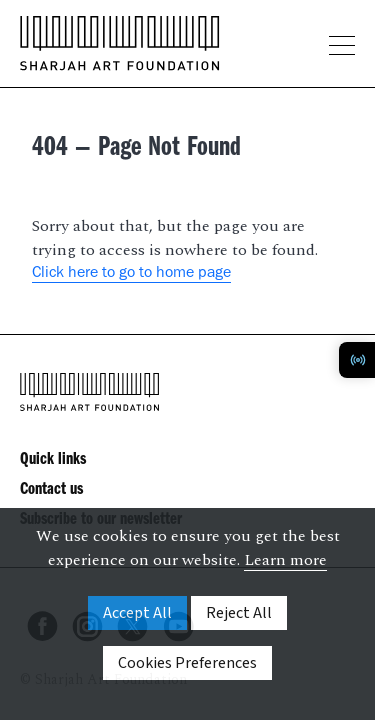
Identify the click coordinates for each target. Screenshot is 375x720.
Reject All (239, 613)
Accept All (137, 613)
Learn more (285, 560)
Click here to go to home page (131, 274)
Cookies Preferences (187, 663)
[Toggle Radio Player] (357, 360)
